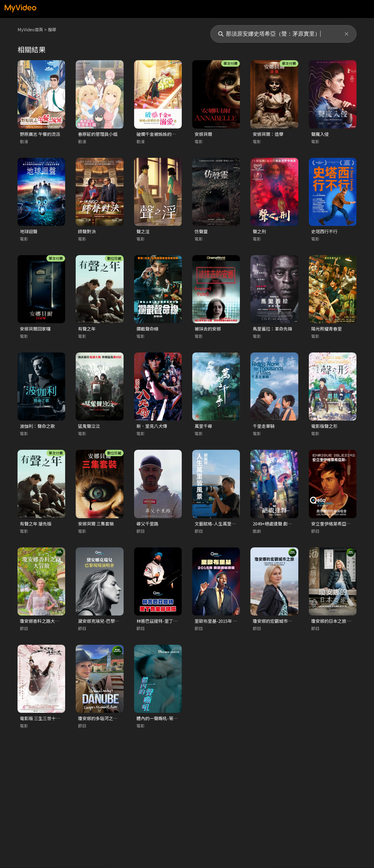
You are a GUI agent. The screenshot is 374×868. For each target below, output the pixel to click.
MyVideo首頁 (31, 29)
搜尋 (53, 29)
